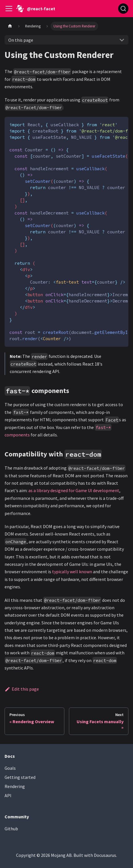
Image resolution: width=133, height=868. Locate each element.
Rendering (15, 786)
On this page (21, 40)
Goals (10, 768)
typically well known (72, 572)
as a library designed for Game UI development (74, 490)
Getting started (20, 777)
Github (11, 829)
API (8, 795)
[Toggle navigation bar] (9, 9)
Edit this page (22, 689)
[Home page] (10, 26)
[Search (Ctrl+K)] (123, 9)
